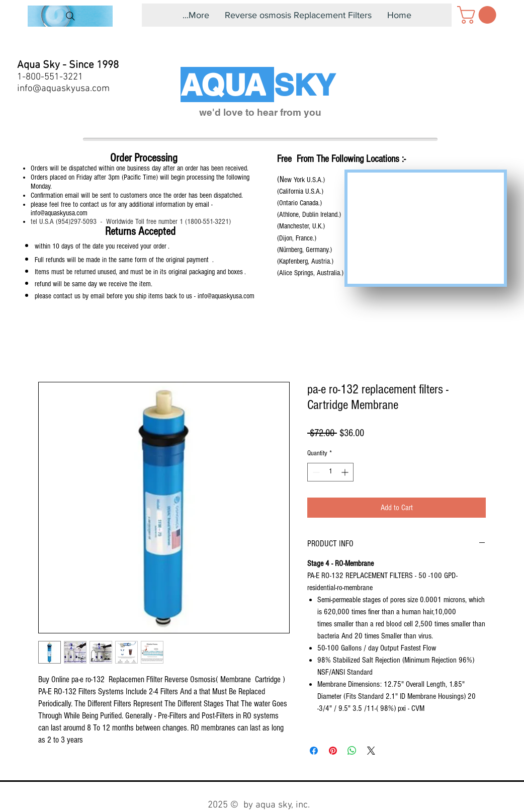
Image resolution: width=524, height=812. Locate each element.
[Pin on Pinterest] (333, 751)
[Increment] (346, 472)
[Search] (70, 16)
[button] (479, 15)
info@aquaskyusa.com (63, 89)
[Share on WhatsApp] (352, 751)
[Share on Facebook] (314, 751)
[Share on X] (371, 751)
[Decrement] (315, 472)
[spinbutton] (330, 472)
